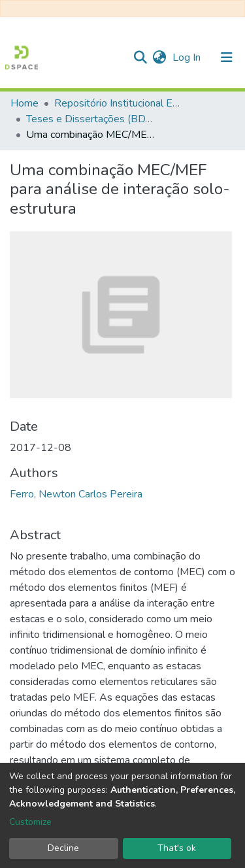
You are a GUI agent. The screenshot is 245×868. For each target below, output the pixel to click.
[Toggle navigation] (227, 58)
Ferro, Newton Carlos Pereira (76, 494)
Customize (30, 822)
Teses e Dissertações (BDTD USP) (91, 119)
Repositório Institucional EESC (120, 103)
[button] (159, 58)
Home (24, 103)
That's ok (177, 848)
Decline (63, 848)
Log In (188, 58)
